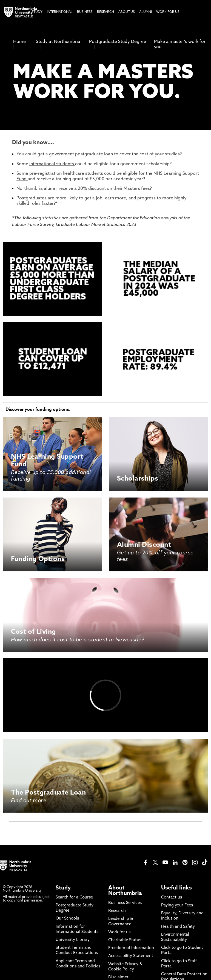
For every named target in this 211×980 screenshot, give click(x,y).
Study (63, 888)
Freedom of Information (131, 948)
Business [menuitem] (85, 12)
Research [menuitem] (105, 12)
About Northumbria (125, 891)
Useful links (176, 888)
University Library (73, 940)
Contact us (172, 898)
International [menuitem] (60, 12)
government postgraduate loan (81, 154)
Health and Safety (178, 927)
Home (19, 42)
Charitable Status (125, 940)
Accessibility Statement (131, 956)
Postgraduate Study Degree (118, 42)
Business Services (125, 903)
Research (117, 911)
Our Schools (67, 919)
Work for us (119, 932)
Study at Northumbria (58, 42)
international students (52, 164)
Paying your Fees (177, 905)
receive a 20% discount (82, 189)
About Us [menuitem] (127, 12)
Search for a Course (74, 898)
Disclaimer (118, 977)
